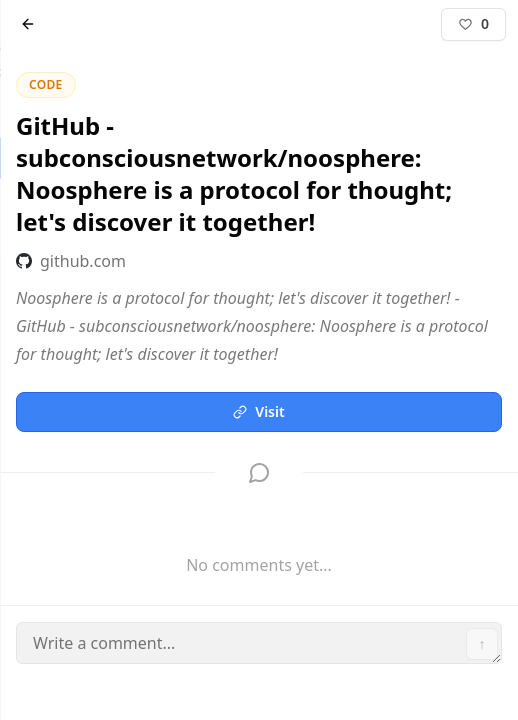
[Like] (473, 24)
